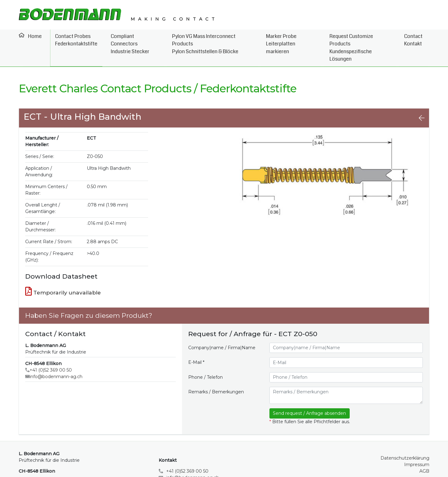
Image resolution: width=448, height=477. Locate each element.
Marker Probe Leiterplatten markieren (291, 39)
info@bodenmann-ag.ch (56, 359)
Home (33, 35)
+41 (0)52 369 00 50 (51, 353)
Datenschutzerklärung (405, 441)
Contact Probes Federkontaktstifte (73, 39)
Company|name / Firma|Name (222, 331)
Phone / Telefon (205, 360)
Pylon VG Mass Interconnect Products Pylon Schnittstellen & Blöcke (210, 39)
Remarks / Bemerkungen (216, 375)
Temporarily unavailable (63, 274)
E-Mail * (196, 345)
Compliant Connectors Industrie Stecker (131, 39)
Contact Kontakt (417, 39)
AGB (424, 454)
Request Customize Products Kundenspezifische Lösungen (363, 39)
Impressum (417, 447)
